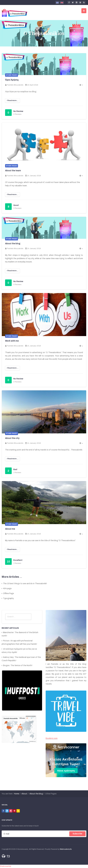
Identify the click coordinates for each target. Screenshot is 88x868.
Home (16, 794)
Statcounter (6, 866)
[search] (18, 617)
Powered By (6, 856)
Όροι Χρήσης (12, 80)
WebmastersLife (66, 849)
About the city (12, 438)
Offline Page (8, 593)
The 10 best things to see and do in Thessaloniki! (25, 584)
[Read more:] (13, 101)
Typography (8, 598)
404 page (7, 588)
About (24, 794)
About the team (13, 171)
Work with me (12, 341)
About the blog (13, 243)
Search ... (5, 614)
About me (10, 529)
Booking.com (52, 738)
